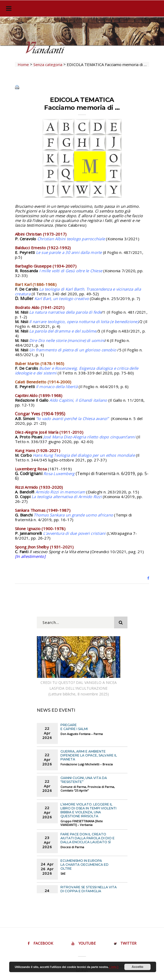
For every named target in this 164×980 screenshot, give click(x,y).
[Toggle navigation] (8, 8)
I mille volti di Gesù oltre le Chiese (71, 271)
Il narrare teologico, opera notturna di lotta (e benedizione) (84, 322)
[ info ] (114, 967)
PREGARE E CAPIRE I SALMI (74, 727)
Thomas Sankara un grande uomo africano (73, 515)
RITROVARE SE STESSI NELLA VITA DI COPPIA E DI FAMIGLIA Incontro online (89, 891)
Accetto (137, 967)
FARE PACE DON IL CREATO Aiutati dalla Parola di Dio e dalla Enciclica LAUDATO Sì (88, 838)
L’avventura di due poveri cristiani (74, 533)
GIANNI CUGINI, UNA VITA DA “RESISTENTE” (84, 780)
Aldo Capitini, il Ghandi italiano (78, 400)
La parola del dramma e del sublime (63, 331)
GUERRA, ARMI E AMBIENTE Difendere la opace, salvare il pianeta (89, 755)
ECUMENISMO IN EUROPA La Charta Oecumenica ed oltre (84, 865)
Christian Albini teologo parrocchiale (71, 239)
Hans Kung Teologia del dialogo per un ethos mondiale (84, 455)
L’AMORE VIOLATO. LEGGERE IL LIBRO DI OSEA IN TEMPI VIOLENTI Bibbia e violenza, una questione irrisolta (88, 810)
